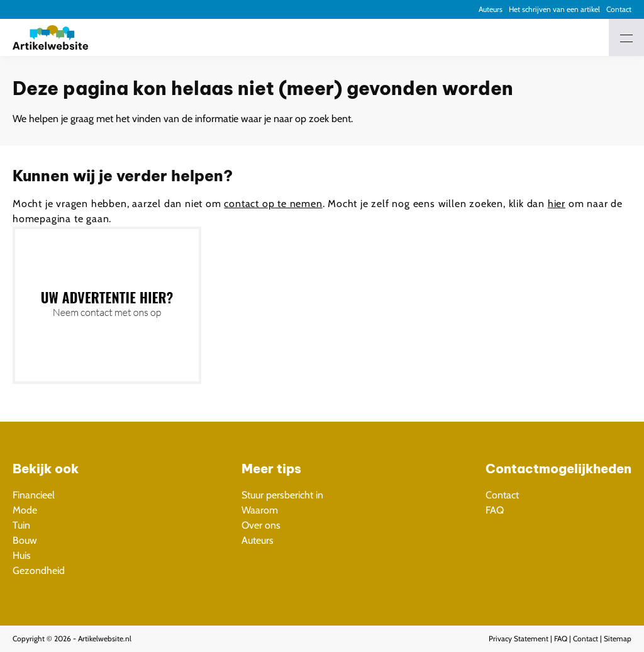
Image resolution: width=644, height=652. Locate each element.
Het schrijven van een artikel (554, 9)
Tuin (21, 525)
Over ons (261, 525)
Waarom (260, 510)
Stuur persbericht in (282, 495)
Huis (22, 555)
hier (557, 204)
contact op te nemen (273, 204)
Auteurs (491, 9)
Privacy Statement (519, 638)
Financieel (34, 495)
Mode (25, 510)
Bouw (25, 540)
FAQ (495, 510)
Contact (619, 9)
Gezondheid (39, 570)
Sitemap (618, 638)
